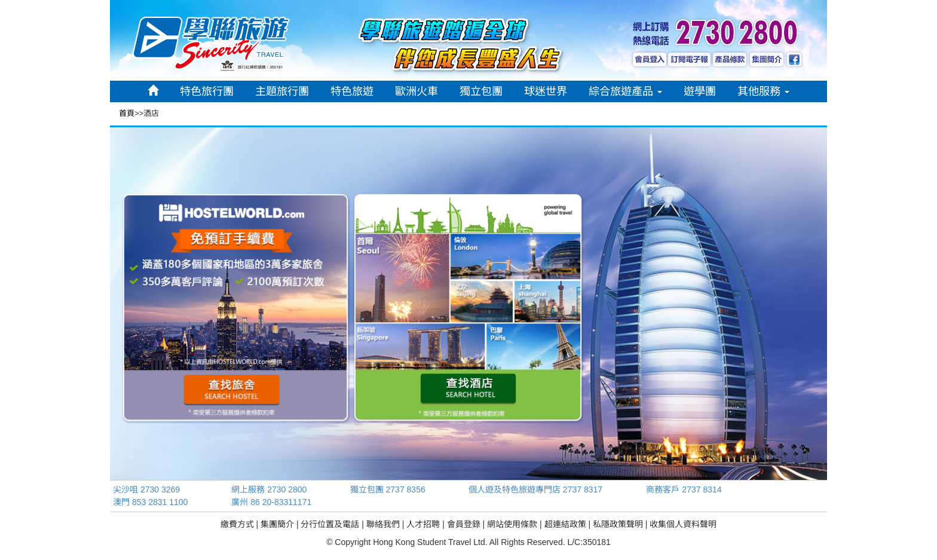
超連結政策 (565, 524)
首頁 (127, 113)
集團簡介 (277, 524)
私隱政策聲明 (618, 524)
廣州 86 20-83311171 (271, 502)
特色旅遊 (352, 91)
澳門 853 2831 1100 (150, 502)
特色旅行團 (207, 91)
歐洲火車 (417, 91)
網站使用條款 (512, 524)
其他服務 (763, 91)
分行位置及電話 (330, 524)
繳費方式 (237, 524)
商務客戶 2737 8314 (684, 489)
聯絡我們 (383, 524)
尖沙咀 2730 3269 (146, 489)
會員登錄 (464, 524)
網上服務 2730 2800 (269, 489)
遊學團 (700, 91)
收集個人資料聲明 (683, 524)
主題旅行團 (282, 91)
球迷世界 (546, 91)
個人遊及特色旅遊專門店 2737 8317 (535, 489)
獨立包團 (481, 91)
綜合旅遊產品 (625, 91)
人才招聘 (423, 524)
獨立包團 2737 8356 (388, 489)
